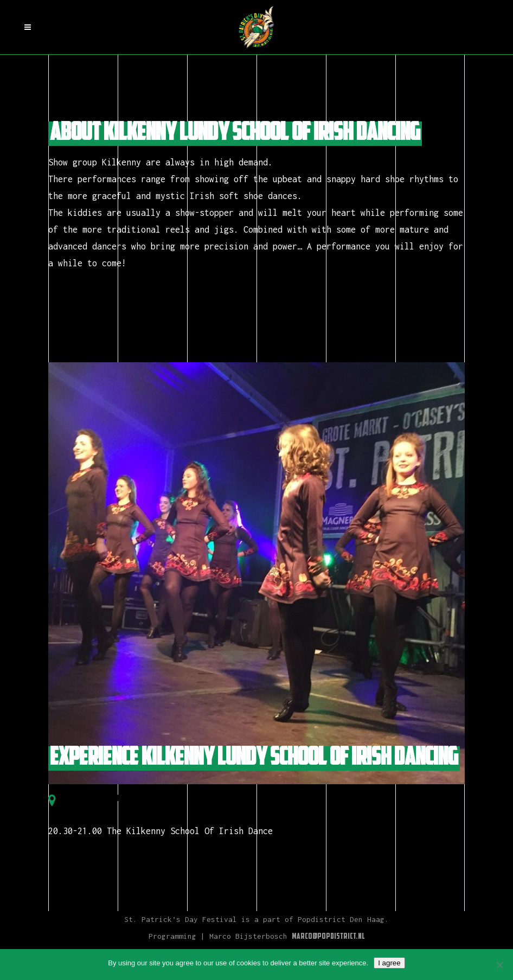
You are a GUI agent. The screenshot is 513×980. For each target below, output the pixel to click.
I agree (389, 963)
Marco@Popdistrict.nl (328, 937)
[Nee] (499, 965)
